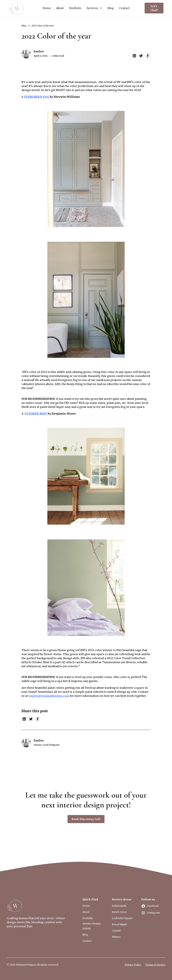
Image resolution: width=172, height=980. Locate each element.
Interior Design (92, 924)
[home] (17, 8)
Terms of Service (155, 965)
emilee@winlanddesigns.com (49, 696)
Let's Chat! (154, 8)
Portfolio (75, 8)
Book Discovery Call (86, 819)
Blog (111, 8)
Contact (124, 8)
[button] (94, 8)
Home (47, 8)
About (60, 8)
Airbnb (87, 928)
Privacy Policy (133, 965)
